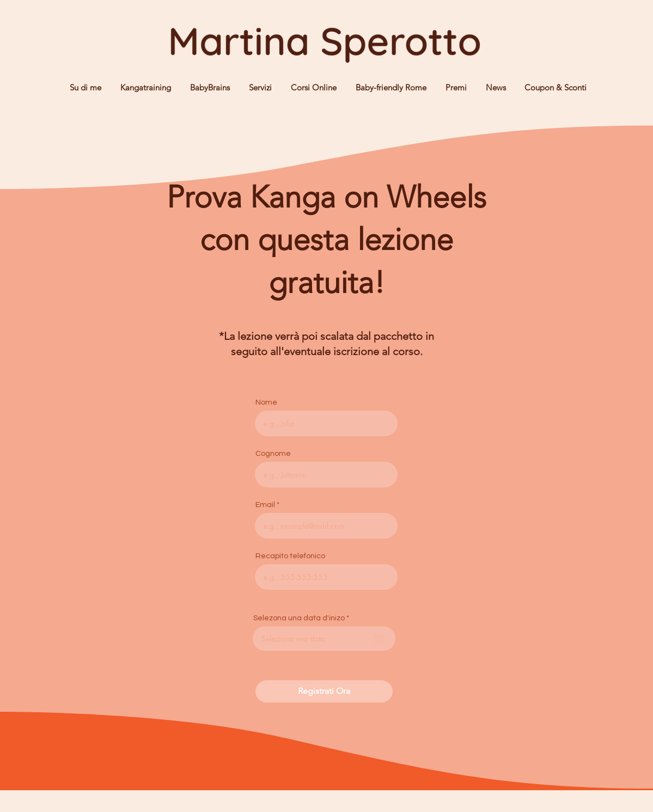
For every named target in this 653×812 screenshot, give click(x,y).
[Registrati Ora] (324, 691)
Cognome (273, 454)
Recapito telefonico (290, 556)
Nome (266, 402)
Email (265, 505)
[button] (259, 87)
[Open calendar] (379, 639)
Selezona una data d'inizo (303, 618)
